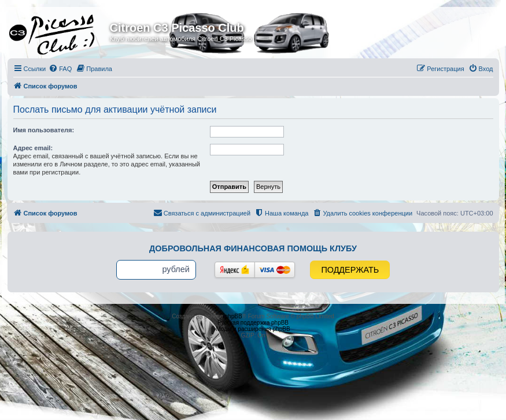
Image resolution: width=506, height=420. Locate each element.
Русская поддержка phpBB (253, 323)
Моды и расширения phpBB (253, 329)
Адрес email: (33, 148)
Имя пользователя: (44, 130)
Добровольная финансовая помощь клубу (253, 248)
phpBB (234, 316)
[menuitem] (60, 69)
